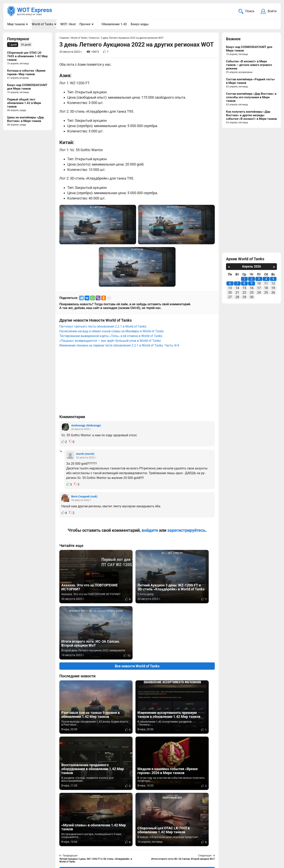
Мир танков (16, 24)
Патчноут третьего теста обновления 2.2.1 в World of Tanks (103, 327)
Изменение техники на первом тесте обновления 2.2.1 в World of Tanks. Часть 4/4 (119, 346)
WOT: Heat (68, 24)
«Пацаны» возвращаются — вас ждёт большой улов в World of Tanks (110, 341)
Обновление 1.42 (114, 24)
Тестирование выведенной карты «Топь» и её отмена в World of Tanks (111, 336)
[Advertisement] (137, 383)
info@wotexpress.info (39, 841)
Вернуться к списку (137, 758)
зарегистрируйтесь (186, 531)
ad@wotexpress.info (54, 846)
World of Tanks (43, 24)
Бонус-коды (139, 24)
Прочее (85, 24)
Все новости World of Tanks (137, 610)
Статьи (117, 846)
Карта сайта (268, 841)
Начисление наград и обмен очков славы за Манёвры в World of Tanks (112, 332)
